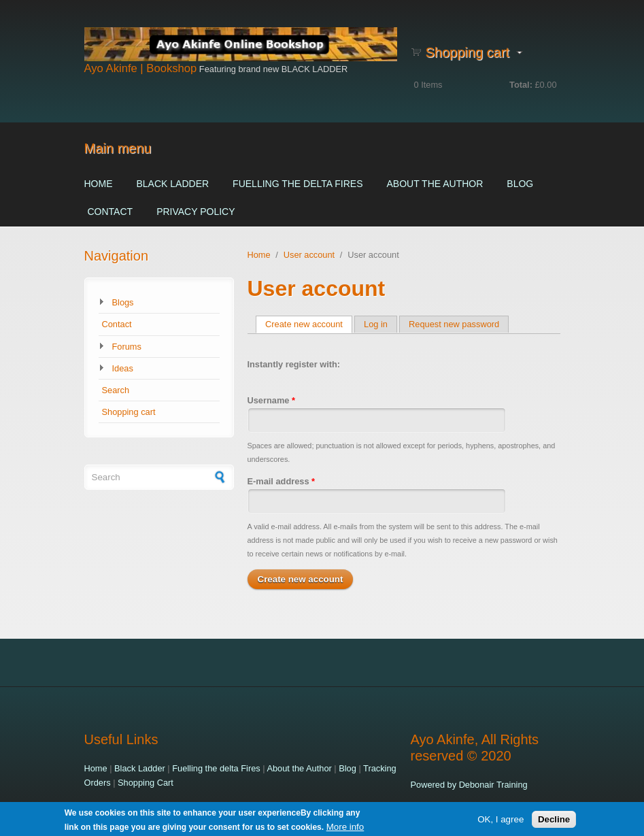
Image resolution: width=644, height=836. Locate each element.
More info (345, 828)
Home (99, 184)
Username (271, 400)
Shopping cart (129, 412)
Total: (521, 85)
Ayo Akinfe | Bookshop (141, 68)
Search (116, 390)
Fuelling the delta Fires (298, 184)
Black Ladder (173, 184)
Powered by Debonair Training (469, 785)
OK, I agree (501, 821)
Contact (111, 212)
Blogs (123, 302)
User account (309, 255)
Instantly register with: (294, 364)
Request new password (454, 324)
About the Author (435, 184)
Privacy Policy (196, 212)
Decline (554, 821)
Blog (520, 184)
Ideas (123, 368)
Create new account (309, 324)
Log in (376, 324)
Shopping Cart (146, 783)
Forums (127, 347)
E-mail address (282, 481)
